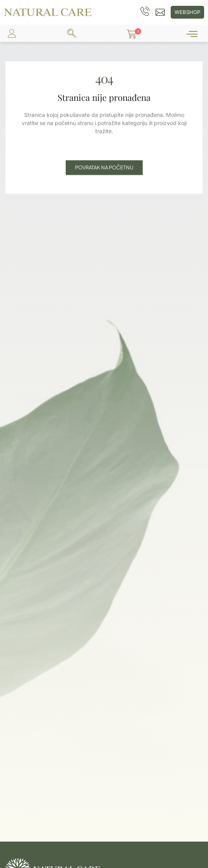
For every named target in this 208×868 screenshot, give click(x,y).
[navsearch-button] (72, 34)
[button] (132, 34)
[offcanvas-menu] (192, 34)
